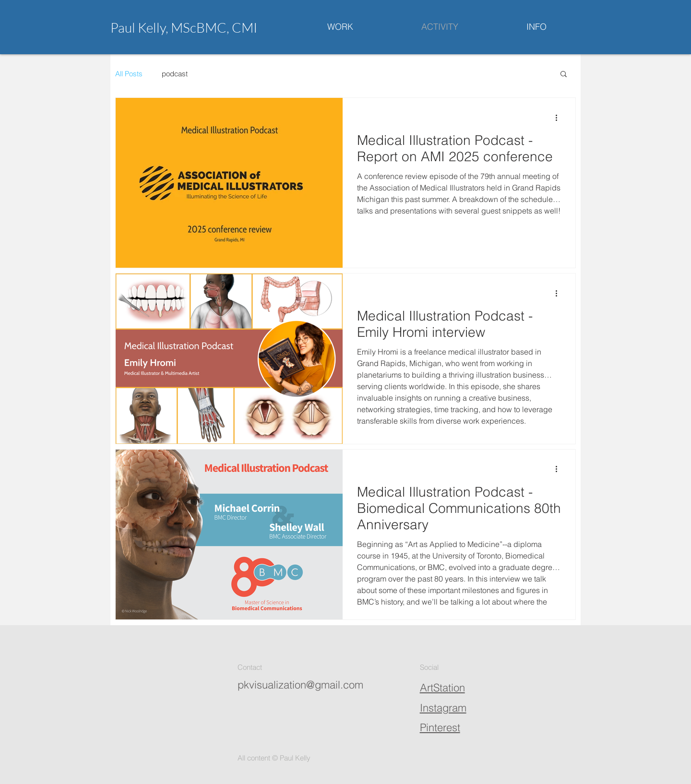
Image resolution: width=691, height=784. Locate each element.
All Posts (129, 74)
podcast (175, 74)
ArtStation (442, 688)
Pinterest (440, 727)
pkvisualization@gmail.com (300, 685)
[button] (564, 75)
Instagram (443, 708)
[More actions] (560, 118)
